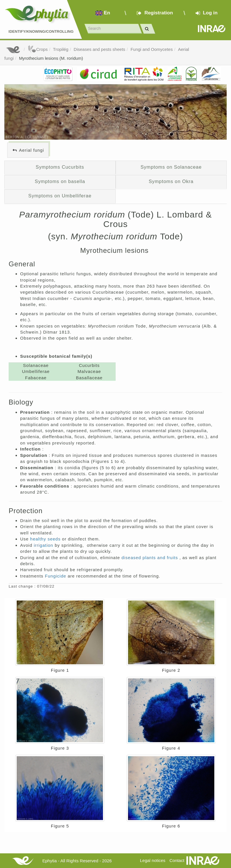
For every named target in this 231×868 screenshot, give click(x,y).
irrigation (44, 545)
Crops (38, 49)
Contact (177, 860)
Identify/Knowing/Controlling (41, 31)
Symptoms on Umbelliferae (60, 196)
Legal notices (152, 860)
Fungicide (56, 576)
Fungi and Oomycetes (152, 49)
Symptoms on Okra (171, 181)
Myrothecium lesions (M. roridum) (51, 58)
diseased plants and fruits (150, 558)
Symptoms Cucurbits (60, 167)
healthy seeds (46, 539)
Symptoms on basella (60, 181)
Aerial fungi (31, 150)
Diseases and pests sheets (99, 49)
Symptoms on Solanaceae (171, 167)
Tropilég (61, 49)
